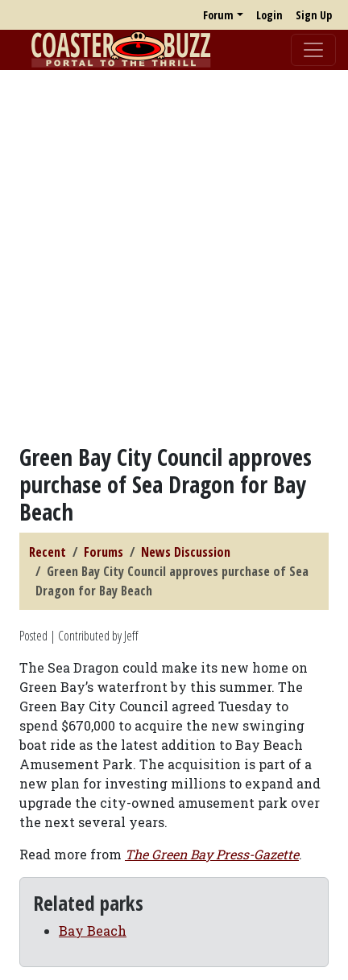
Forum (218, 15)
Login (269, 15)
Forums (104, 552)
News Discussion (186, 552)
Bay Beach (93, 931)
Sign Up (314, 15)
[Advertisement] (174, 257)
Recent (48, 552)
